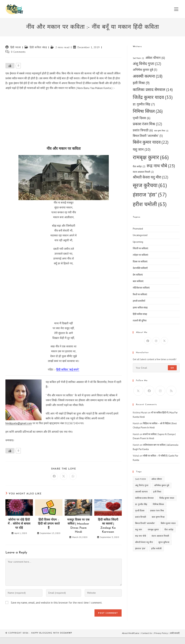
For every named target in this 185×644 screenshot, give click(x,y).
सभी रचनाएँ (175, 633)
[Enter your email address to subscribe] (156, 368)
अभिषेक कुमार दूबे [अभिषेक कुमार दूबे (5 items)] (145, 70)
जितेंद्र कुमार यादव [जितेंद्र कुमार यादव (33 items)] (153, 97)
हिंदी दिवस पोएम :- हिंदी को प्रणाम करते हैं (49, 524)
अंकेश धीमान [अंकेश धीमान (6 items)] (155, 58)
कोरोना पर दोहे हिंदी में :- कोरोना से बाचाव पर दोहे (19, 524)
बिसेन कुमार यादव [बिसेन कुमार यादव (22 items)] (151, 142)
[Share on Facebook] (54, 476)
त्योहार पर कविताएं (140, 255)
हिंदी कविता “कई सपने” (68, 369)
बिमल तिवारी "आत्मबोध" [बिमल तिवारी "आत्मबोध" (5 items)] (148, 136)
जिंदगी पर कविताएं (140, 248)
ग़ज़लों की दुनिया (140, 321)
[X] (164, 341)
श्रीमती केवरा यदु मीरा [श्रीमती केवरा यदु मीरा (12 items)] (150, 177)
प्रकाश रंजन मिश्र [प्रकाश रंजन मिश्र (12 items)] (147, 124)
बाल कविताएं (138, 281)
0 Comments (18, 52)
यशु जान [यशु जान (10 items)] (142, 149)
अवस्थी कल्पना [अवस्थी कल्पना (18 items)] (148, 76)
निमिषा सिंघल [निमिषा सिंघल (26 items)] (148, 111)
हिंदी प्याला (16, 47)
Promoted (138, 229)
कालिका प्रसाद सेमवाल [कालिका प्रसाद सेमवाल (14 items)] (153, 90)
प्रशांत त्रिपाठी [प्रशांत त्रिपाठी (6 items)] (143, 130)
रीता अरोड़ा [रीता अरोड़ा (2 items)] (139, 166)
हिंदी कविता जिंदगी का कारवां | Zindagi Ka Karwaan (108, 526)
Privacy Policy (161, 633)
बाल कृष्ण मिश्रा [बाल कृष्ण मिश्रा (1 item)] (161, 131)
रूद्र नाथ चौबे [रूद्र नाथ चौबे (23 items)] (161, 166)
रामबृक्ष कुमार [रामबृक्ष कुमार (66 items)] (151, 157)
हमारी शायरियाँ (139, 301)
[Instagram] (156, 341)
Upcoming (138, 242)
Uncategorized (140, 235)
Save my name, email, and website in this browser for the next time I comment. (57, 603)
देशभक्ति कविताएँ (140, 268)
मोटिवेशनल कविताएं (141, 288)
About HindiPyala (130, 633)
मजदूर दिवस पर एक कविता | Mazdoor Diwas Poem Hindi (78, 526)
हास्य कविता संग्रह (140, 308)
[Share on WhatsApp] (73, 476)
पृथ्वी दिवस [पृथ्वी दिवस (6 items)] (142, 118)
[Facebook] (148, 341)
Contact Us (147, 633)
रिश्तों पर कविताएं (140, 294)
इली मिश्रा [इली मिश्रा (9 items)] (141, 83)
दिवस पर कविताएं (140, 262)
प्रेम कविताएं (138, 275)
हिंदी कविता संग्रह (38, 47)
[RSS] (171, 391)
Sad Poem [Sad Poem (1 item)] (138, 58)
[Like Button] (10, 66)
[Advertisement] (64, 119)
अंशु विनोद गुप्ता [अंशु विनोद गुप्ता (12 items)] (147, 64)
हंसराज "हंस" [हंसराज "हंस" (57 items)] (150, 195)
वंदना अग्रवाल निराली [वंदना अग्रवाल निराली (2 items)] (143, 172)
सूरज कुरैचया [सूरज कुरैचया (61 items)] (150, 185)
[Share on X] (64, 476)
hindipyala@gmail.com (19, 423)
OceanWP (66, 633)
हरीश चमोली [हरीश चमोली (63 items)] (150, 204)
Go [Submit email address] (172, 368)
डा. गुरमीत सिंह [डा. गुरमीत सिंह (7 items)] (144, 104)
